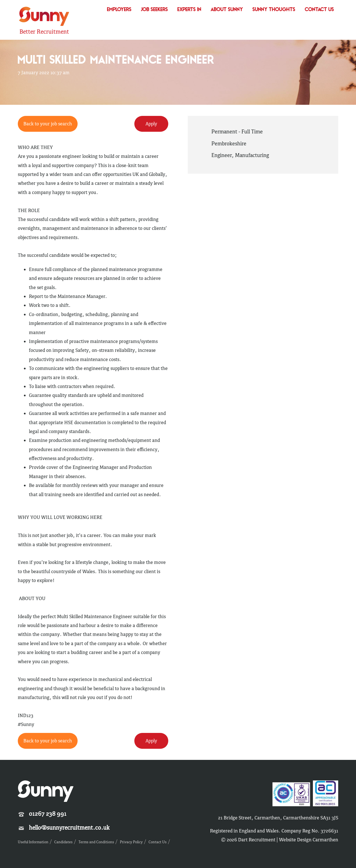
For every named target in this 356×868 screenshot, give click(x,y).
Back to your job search (48, 124)
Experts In (189, 10)
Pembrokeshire (229, 143)
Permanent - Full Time (237, 131)
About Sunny (227, 10)
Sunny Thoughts (274, 10)
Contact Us (319, 10)
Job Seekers (154, 10)
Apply (151, 124)
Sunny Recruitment (44, 17)
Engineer (222, 155)
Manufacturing (252, 155)
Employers (119, 10)
